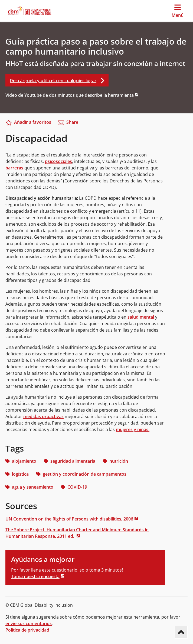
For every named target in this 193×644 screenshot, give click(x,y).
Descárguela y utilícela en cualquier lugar (59, 80)
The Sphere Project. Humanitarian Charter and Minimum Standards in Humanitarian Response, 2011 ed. (77, 533)
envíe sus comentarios (29, 623)
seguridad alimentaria (70, 461)
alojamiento (21, 461)
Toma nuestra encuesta (35, 576)
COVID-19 (74, 487)
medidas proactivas (43, 416)
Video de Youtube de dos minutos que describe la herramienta (70, 95)
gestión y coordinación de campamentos (81, 474)
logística (17, 474)
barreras (14, 168)
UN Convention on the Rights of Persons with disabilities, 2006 (69, 519)
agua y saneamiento (29, 487)
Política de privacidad (27, 630)
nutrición (115, 461)
